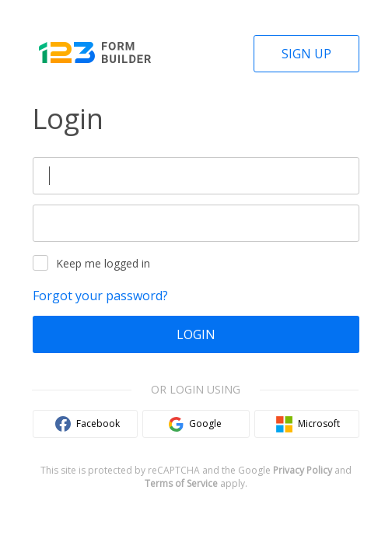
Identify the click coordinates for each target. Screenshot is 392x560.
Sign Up (306, 54)
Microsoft (319, 423)
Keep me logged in (91, 263)
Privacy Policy (303, 470)
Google (205, 423)
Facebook (98, 423)
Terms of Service (181, 483)
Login (196, 334)
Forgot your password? (100, 296)
